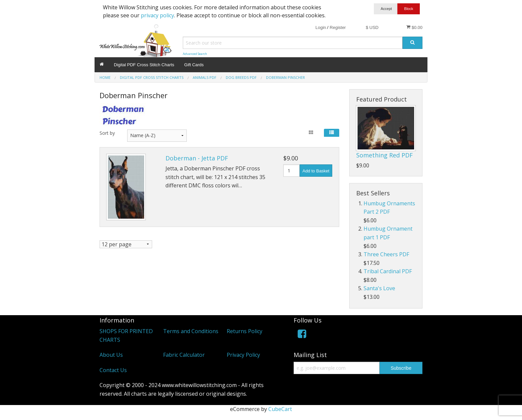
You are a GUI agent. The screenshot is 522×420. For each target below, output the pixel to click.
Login (321, 27)
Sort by (107, 133)
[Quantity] (291, 171)
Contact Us (113, 370)
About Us (111, 355)
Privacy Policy (243, 355)
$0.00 (414, 27)
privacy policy (157, 15)
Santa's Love (379, 288)
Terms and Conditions (191, 331)
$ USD (372, 27)
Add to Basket (316, 171)
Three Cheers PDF (386, 254)
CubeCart (280, 409)
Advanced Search (195, 54)
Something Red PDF (385, 155)
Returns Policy (245, 331)
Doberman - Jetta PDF (197, 158)
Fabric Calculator (184, 355)
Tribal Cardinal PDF (388, 271)
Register (338, 27)
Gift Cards (194, 65)
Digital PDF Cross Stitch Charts (144, 65)
